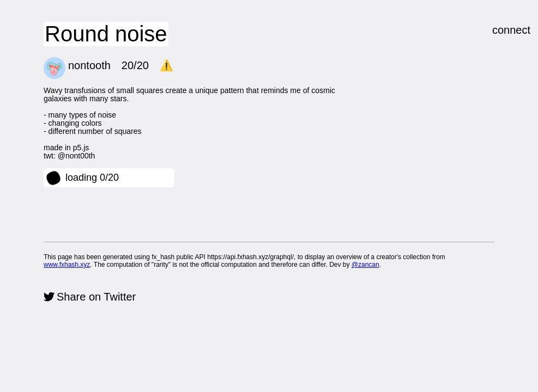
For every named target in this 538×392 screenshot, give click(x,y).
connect (511, 30)
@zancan (365, 265)
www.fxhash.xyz (67, 265)
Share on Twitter (96, 297)
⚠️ (167, 65)
